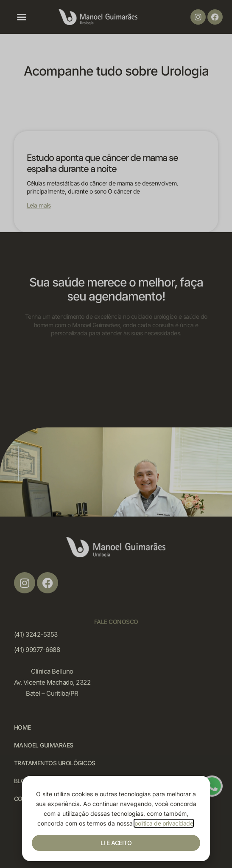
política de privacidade (164, 823)
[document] (116, 434)
